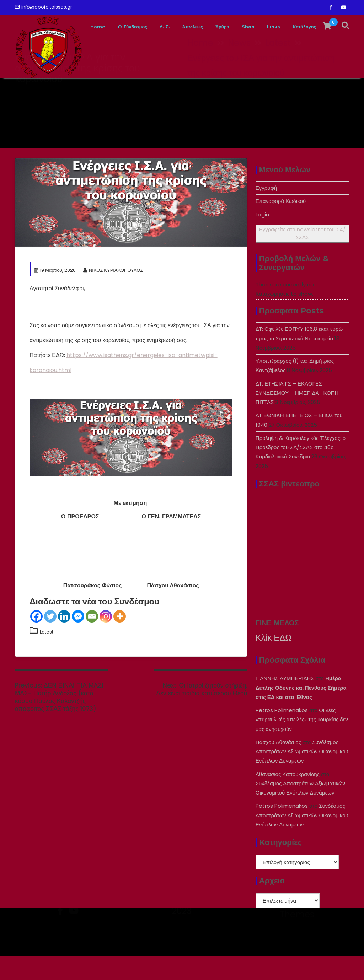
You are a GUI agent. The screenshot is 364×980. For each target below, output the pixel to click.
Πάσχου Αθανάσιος (278, 766)
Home (84, 90)
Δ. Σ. (163, 90)
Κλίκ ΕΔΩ (274, 662)
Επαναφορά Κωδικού (281, 225)
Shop (262, 90)
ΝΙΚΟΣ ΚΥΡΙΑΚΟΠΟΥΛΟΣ (113, 294)
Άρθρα (232, 90)
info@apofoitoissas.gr (44, 7)
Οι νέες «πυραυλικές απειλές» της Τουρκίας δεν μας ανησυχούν (302, 744)
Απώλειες (196, 90)
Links (292, 90)
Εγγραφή (266, 212)
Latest (47, 656)
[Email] (92, 640)
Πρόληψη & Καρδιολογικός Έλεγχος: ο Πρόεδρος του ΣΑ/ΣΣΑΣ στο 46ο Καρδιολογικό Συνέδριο (301, 472)
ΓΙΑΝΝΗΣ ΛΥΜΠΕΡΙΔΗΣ (285, 702)
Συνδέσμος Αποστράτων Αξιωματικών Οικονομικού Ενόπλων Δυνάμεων (302, 776)
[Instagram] (106, 640)
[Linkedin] (64, 640)
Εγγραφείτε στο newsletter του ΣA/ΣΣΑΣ (302, 258)
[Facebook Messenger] (78, 640)
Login (262, 239)
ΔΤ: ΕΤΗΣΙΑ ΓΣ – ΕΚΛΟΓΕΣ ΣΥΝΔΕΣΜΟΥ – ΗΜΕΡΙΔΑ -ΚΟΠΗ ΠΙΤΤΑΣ (297, 417)
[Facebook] (36, 640)
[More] (120, 640)
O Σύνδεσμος (125, 90)
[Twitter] (50, 640)
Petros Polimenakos (282, 734)
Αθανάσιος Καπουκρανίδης (288, 798)
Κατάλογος (328, 90)
